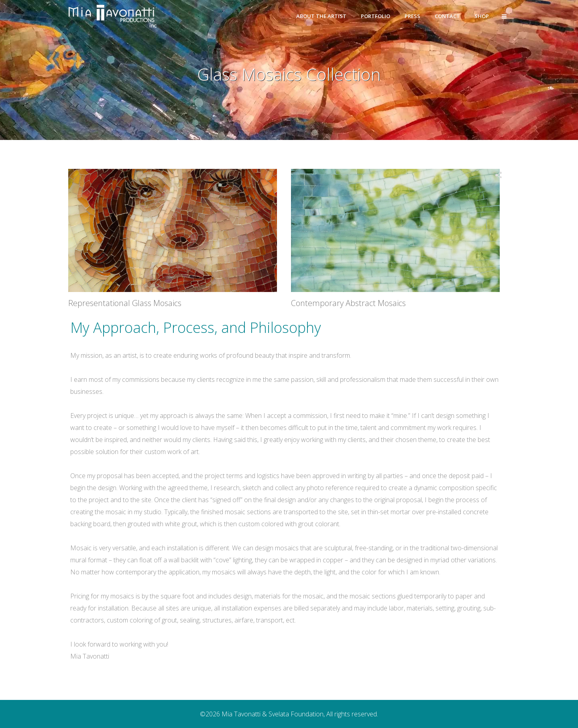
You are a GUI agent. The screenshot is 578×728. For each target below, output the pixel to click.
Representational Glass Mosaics (125, 303)
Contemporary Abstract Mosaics (348, 303)
